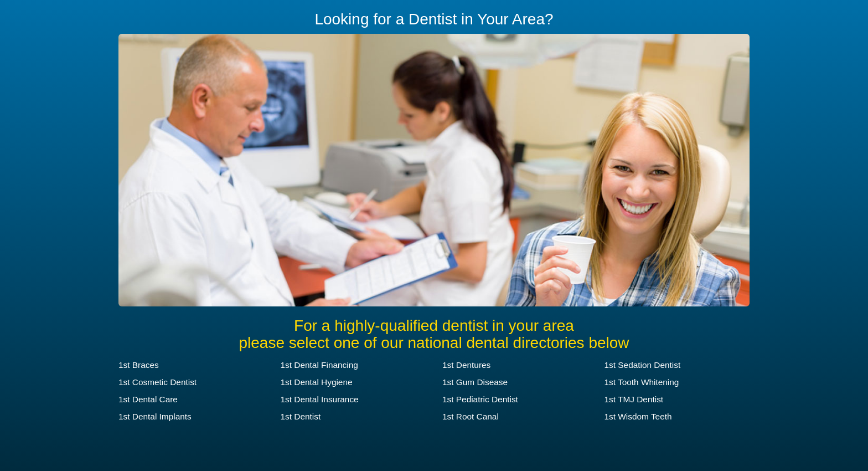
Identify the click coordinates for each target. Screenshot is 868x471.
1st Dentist (301, 416)
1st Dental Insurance (320, 399)
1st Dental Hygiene (317, 382)
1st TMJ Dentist (634, 399)
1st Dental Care (148, 399)
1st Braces (139, 365)
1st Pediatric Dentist (480, 399)
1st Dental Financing (319, 365)
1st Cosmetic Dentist (157, 382)
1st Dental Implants (155, 416)
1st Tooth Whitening (642, 382)
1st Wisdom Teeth (638, 416)
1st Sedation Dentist (643, 365)
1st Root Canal (471, 416)
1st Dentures (466, 365)
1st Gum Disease (475, 382)
